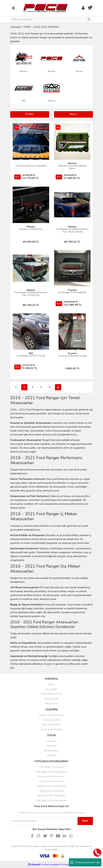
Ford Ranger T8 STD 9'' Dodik (31, 356)
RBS (31, 353)
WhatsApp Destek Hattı (85, 862)
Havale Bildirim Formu (52, 694)
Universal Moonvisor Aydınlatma (31, 166)
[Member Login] (83, 8)
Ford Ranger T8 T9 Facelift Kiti (72, 293)
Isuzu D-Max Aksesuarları (52, 781)
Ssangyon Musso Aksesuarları (52, 786)
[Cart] (90, 8)
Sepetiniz (52, 755)
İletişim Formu (52, 703)
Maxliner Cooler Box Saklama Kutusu (72, 167)
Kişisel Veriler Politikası (52, 730)
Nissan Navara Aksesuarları (52, 777)
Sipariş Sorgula (52, 699)
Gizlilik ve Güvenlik (52, 720)
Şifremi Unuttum (52, 751)
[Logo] (45, 8)
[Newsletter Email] (44, 821)
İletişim (52, 684)
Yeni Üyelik (52, 741)
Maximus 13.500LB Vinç (31, 229)
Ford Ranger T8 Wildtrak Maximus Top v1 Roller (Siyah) (72, 230)
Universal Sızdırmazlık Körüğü (72, 356)
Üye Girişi (52, 746)
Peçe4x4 (72, 290)
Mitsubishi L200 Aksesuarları (52, 796)
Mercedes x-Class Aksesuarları (52, 800)
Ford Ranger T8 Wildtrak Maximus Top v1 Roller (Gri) (31, 294)
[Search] (52, 19)
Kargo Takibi (52, 689)
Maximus (31, 227)
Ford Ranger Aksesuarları (52, 767)
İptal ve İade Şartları (52, 725)
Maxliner (72, 163)
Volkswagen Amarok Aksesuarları (52, 772)
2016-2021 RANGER (46, 27)
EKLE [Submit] (85, 821)
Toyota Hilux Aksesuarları (52, 791)
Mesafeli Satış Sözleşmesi (52, 715)
